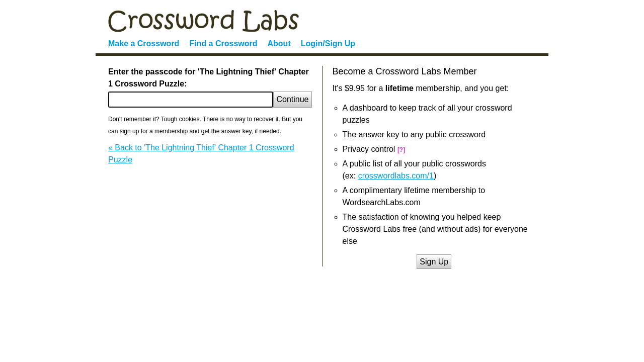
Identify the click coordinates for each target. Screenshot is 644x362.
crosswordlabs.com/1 (396, 176)
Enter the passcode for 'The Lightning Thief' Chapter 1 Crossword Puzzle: (209, 78)
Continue (292, 99)
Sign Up (434, 262)
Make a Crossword (144, 43)
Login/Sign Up (328, 43)
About (279, 43)
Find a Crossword (223, 43)
